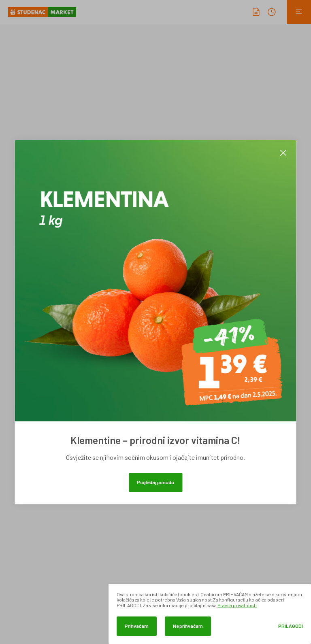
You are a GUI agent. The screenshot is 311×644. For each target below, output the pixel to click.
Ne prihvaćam (188, 626)
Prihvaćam (137, 626)
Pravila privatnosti (237, 605)
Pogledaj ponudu (155, 482)
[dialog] (210, 614)
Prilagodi (291, 626)
